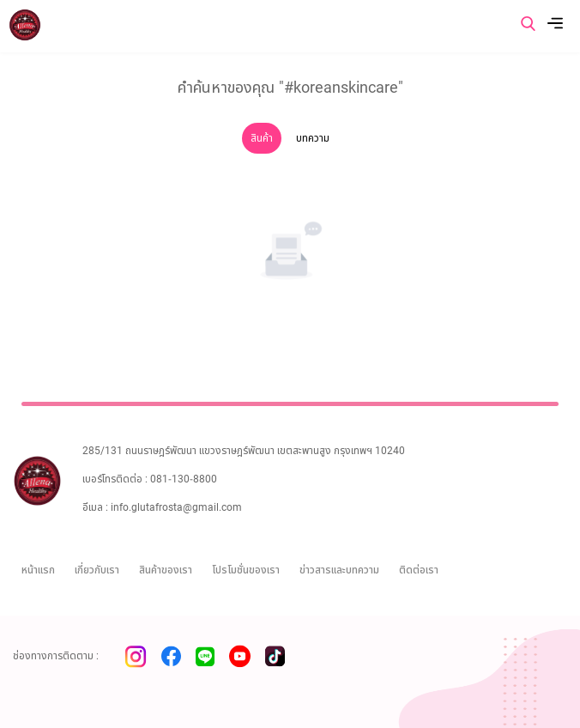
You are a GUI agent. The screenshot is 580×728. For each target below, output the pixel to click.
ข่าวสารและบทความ (339, 570)
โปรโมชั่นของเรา (246, 570)
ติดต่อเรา (419, 570)
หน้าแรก (38, 570)
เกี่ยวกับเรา (97, 570)
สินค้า (262, 138)
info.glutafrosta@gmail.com (176, 507)
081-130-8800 (184, 479)
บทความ (313, 138)
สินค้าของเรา (166, 570)
